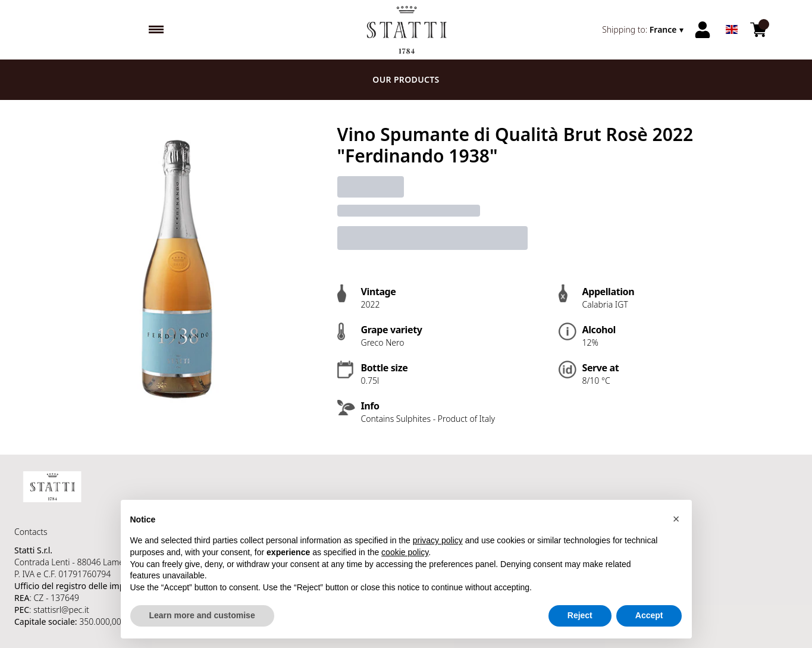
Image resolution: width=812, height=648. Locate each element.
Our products (406, 79)
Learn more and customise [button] (202, 616)
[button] (676, 519)
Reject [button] (580, 616)
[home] (406, 30)
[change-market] (644, 30)
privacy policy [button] (438, 541)
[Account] (703, 30)
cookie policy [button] (405, 553)
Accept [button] (649, 616)
